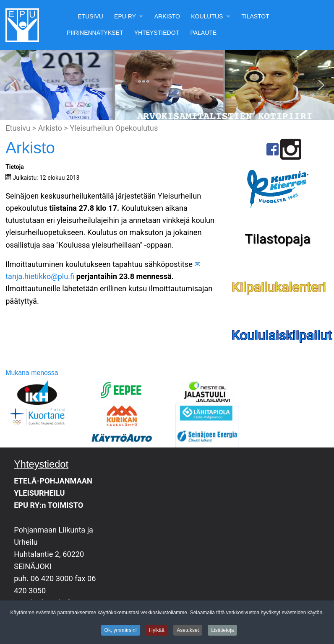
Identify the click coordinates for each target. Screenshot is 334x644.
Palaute (203, 33)
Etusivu (90, 16)
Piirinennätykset (95, 33)
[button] (13, 85)
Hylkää (157, 631)
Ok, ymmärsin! (121, 631)
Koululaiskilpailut (282, 335)
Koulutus (207, 16)
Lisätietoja (222, 631)
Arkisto (167, 16)
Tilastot (255, 16)
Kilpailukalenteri (279, 287)
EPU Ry (125, 16)
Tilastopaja (278, 239)
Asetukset (188, 631)
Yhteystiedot (157, 33)
